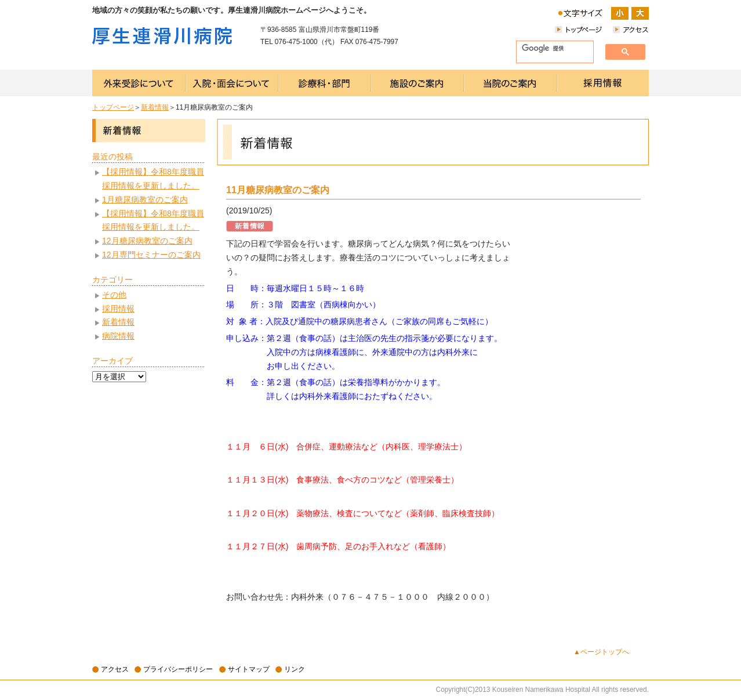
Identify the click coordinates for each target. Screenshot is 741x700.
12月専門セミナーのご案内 (151, 255)
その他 (114, 295)
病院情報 (118, 336)
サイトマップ (249, 669)
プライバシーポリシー (178, 669)
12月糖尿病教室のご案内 (147, 241)
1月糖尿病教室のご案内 (145, 200)
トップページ (113, 107)
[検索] (550, 49)
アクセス (115, 669)
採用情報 (118, 309)
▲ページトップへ (601, 652)
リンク (295, 669)
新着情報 (155, 107)
